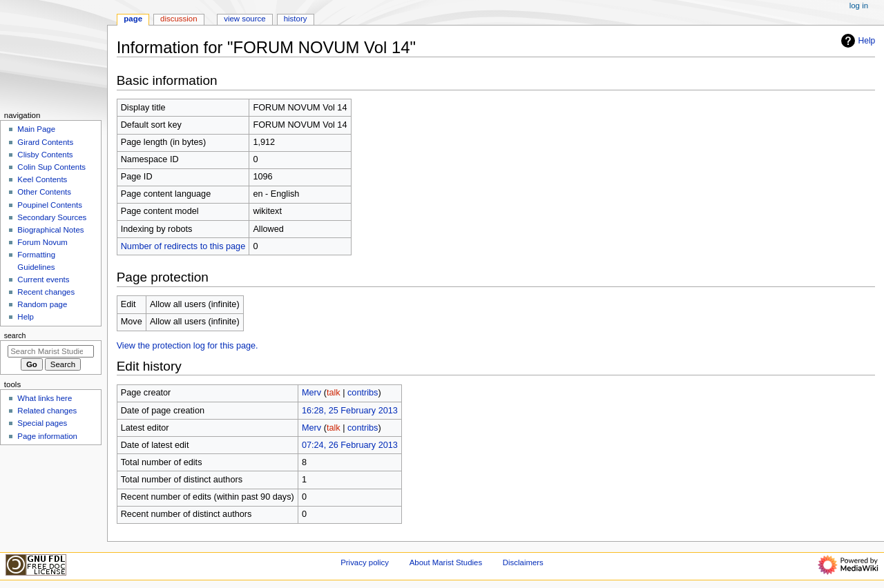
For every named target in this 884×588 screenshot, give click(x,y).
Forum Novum (42, 242)
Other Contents (44, 192)
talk (334, 393)
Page (133, 19)
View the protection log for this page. (188, 346)
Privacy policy (365, 562)
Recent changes (46, 292)
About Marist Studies (446, 562)
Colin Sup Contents (51, 167)
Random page (42, 304)
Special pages (42, 423)
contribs (363, 393)
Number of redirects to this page (183, 246)
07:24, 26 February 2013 (350, 445)
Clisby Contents (45, 155)
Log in (859, 6)
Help (857, 41)
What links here (45, 398)
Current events (43, 280)
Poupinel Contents (50, 205)
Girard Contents (45, 142)
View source (244, 19)
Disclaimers (523, 562)
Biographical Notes (50, 230)
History (296, 19)
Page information (47, 436)
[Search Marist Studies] (51, 351)
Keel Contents (42, 179)
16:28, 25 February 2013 (350, 411)
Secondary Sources (52, 217)
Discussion (179, 19)
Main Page (36, 129)
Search (15, 335)
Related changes (47, 411)
